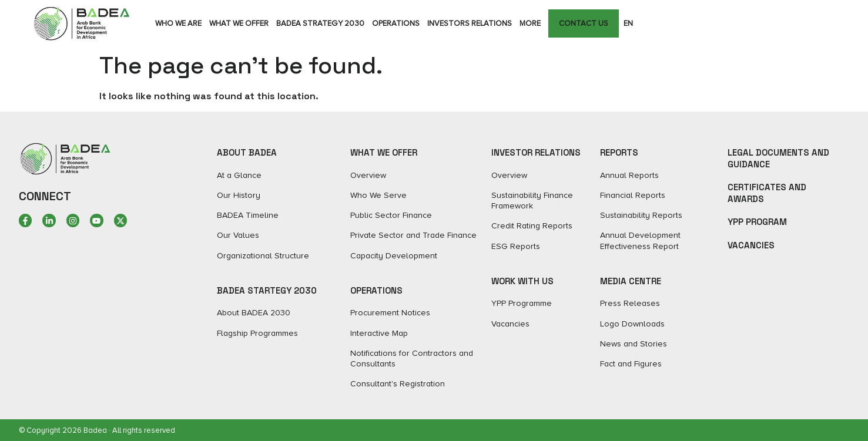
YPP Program (757, 222)
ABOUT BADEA (247, 152)
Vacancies (751, 245)
